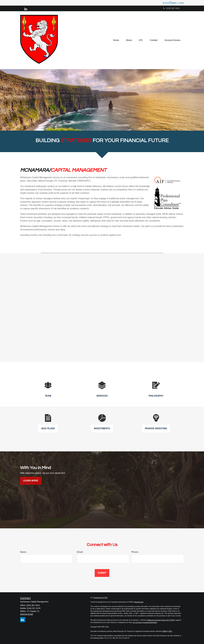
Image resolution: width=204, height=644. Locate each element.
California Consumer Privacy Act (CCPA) (161, 620)
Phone (135, 552)
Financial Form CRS (101, 598)
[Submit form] (102, 573)
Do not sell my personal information (145, 622)
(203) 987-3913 (171, 8)
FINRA (164, 631)
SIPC (170, 631)
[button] (129, 40)
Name (23, 552)
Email (80, 552)
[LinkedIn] (26, 9)
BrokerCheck (139, 602)
